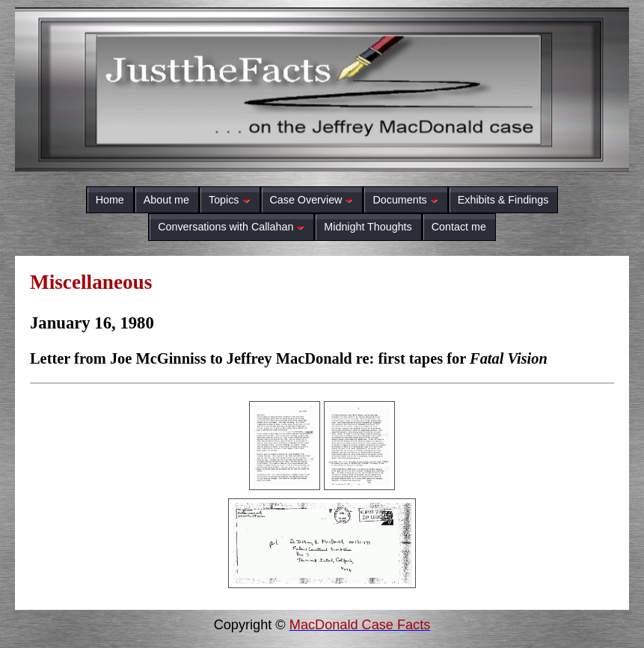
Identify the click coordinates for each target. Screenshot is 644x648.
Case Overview (312, 200)
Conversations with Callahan (231, 227)
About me (166, 200)
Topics (230, 200)
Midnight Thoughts (368, 227)
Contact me (459, 227)
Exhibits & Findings (503, 200)
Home (110, 200)
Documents (405, 200)
